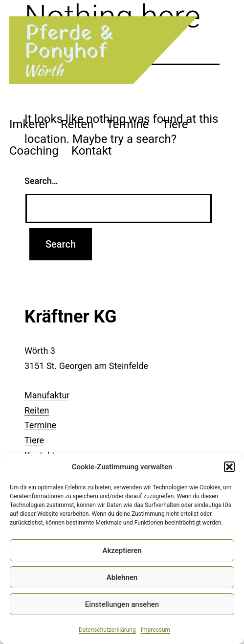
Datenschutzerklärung (107, 630)
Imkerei (29, 124)
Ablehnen (122, 577)
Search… (41, 181)
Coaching (34, 151)
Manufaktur (47, 395)
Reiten (77, 124)
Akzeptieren (122, 551)
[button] (229, 467)
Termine (128, 124)
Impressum (155, 630)
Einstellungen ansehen (122, 604)
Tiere (175, 124)
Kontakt (92, 151)
